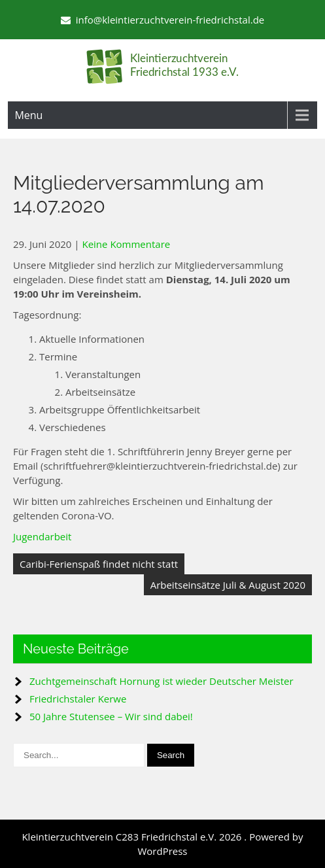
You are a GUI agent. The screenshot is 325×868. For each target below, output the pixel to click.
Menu (28, 115)
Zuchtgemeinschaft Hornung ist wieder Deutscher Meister (162, 681)
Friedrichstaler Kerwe (78, 699)
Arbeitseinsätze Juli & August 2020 (228, 585)
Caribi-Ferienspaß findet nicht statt (99, 564)
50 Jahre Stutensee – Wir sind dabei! (111, 716)
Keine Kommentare (126, 244)
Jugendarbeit (42, 536)
